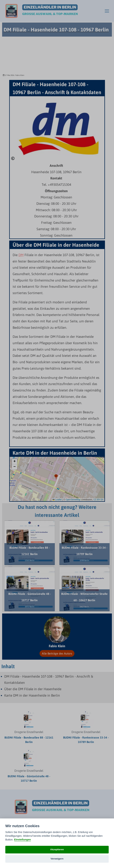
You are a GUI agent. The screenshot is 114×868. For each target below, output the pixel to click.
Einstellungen (23, 840)
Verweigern (57, 859)
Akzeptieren (57, 849)
